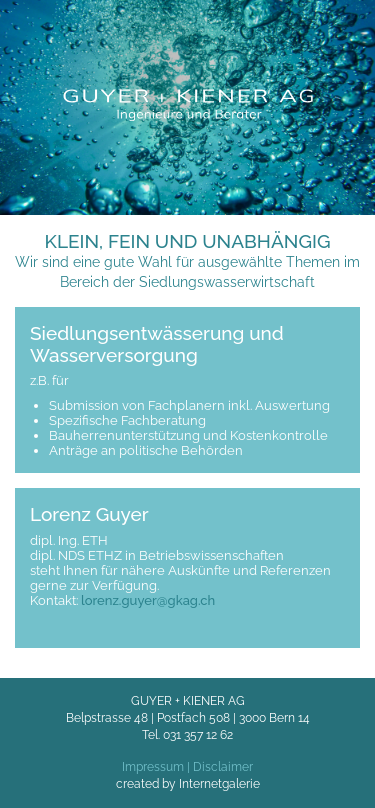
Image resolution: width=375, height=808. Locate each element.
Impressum (153, 767)
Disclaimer (223, 767)
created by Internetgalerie (188, 784)
